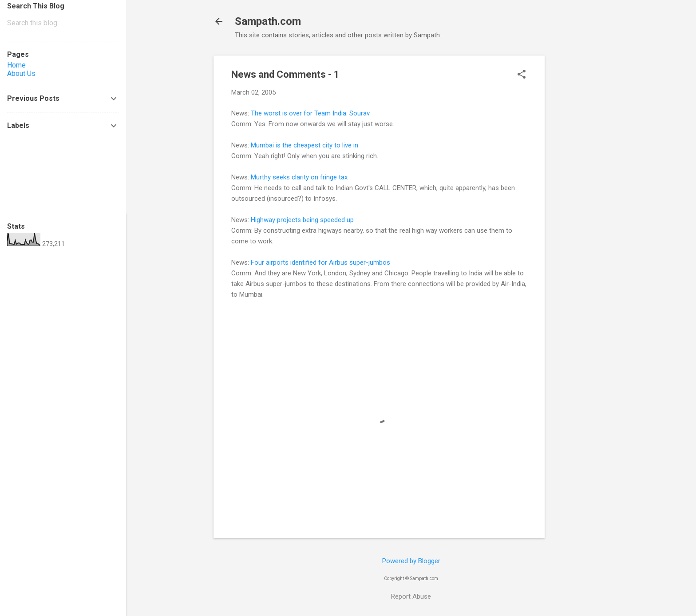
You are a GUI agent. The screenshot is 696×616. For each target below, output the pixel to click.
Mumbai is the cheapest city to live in (304, 145)
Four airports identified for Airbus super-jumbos (320, 262)
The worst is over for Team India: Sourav (310, 113)
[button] (522, 75)
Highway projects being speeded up (302, 220)
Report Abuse (411, 596)
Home (16, 65)
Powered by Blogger (411, 561)
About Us (21, 74)
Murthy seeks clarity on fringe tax (299, 177)
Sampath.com (268, 21)
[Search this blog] (63, 23)
